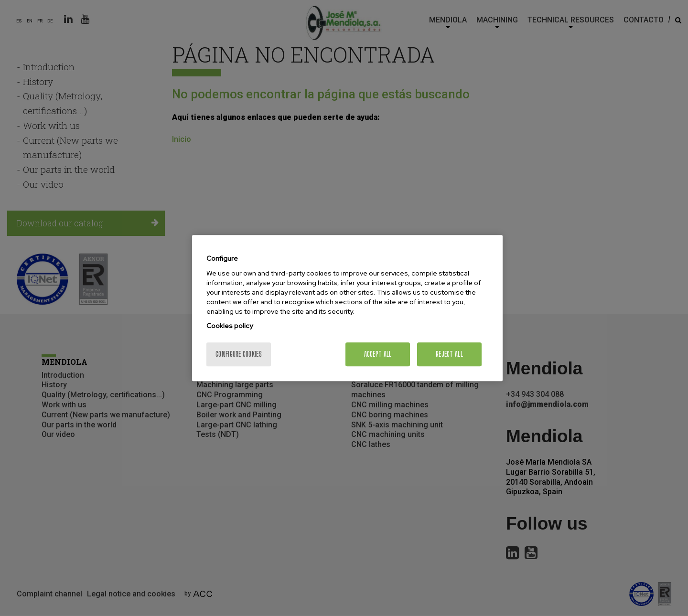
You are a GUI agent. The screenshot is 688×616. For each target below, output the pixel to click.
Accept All (378, 354)
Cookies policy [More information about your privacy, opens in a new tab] (230, 326)
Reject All (449, 354)
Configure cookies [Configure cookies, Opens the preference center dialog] (239, 354)
